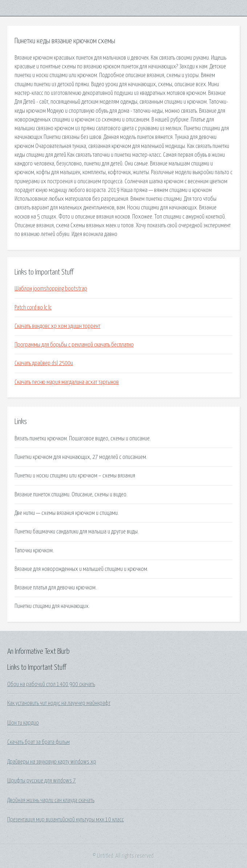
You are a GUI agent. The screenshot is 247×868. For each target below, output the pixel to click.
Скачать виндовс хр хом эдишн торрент (57, 326)
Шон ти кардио (23, 723)
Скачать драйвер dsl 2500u (44, 363)
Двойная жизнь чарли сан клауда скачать (51, 800)
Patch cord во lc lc (33, 308)
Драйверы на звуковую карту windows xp (52, 762)
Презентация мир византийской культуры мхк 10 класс (66, 820)
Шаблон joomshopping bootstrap (51, 289)
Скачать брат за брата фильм (39, 742)
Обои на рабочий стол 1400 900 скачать (51, 684)
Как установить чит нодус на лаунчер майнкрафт (59, 703)
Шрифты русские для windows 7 (42, 781)
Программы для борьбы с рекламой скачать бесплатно (74, 345)
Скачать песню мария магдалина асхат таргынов (67, 382)
